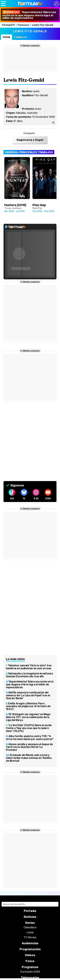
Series (30, 923)
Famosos (23, 25)
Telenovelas (30, 978)
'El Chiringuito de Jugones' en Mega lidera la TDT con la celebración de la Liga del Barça (28, 717)
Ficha (6, 37)
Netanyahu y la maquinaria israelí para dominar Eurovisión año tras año (29, 675)
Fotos (30, 961)
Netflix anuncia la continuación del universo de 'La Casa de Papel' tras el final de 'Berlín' (28, 695)
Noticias (30, 917)
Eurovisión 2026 (30, 972)
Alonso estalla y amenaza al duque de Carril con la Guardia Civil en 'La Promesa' (29, 747)
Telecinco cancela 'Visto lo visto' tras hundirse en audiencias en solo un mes (29, 667)
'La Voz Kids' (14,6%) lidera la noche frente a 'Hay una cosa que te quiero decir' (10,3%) (29, 728)
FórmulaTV (8, 25)
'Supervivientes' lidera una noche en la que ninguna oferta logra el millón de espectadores (29, 15)
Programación (30, 949)
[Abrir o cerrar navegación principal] (3, 4)
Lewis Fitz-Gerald (43, 25)
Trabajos (20, 37)
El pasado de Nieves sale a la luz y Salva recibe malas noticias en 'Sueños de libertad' (29, 758)
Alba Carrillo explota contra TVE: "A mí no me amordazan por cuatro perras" (30, 738)
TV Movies (30, 937)
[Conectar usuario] (57, 4)
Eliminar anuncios (31, 46)
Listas (30, 932)
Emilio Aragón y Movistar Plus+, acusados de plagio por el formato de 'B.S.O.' (28, 706)
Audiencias (30, 943)
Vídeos (30, 955)
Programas (30, 967)
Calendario (30, 927)
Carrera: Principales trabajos (29, 152)
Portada (30, 911)
